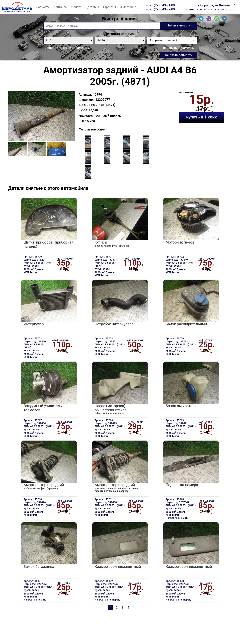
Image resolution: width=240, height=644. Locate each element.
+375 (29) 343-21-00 (160, 5)
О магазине (128, 7)
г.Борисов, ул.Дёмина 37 (217, 5)
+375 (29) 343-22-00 (160, 9)
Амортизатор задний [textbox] (163, 40)
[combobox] (172, 40)
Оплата (76, 7)
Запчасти (43, 7)
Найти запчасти (178, 25)
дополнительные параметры (67, 48)
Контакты (60, 7)
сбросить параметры (179, 48)
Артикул (85, 95)
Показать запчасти (178, 55)
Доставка (92, 7)
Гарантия (109, 7)
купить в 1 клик (202, 117)
